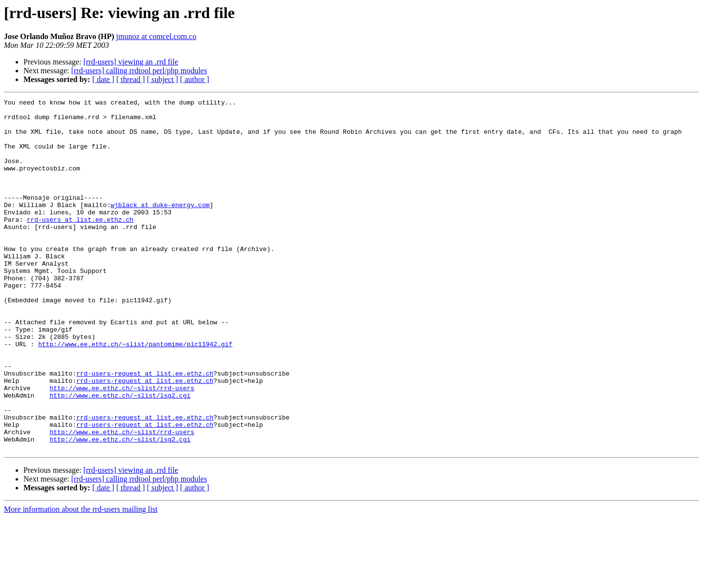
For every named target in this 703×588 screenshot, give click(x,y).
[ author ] (195, 79)
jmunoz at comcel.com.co (156, 36)
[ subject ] (163, 79)
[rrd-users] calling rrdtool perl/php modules (139, 71)
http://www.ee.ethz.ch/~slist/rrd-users (122, 446)
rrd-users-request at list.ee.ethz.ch (145, 429)
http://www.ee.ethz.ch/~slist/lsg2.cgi (120, 455)
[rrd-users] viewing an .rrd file (131, 62)
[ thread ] (131, 79)
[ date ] (103, 79)
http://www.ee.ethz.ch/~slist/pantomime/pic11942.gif (135, 394)
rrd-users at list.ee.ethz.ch (80, 244)
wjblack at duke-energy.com (160, 227)
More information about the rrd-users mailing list (81, 579)
